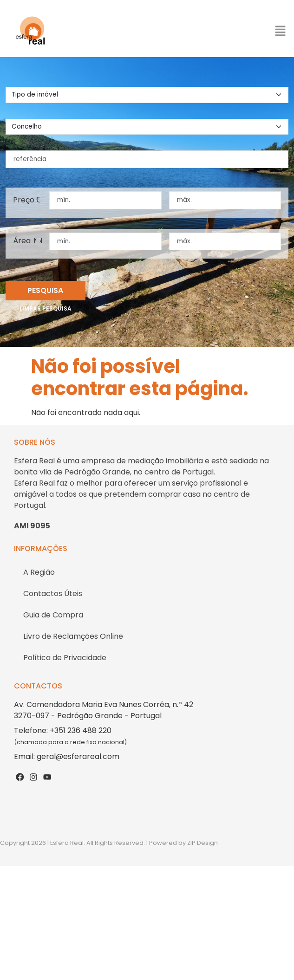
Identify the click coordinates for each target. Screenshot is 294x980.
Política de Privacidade (65, 658)
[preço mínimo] (105, 200)
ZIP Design (203, 843)
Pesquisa (45, 290)
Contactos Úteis (53, 594)
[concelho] (147, 127)
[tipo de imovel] (147, 95)
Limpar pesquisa (46, 308)
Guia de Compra (53, 615)
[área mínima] (105, 241)
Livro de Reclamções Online (73, 636)
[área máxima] (225, 241)
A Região (39, 572)
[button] (280, 31)
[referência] (147, 159)
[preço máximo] (225, 200)
